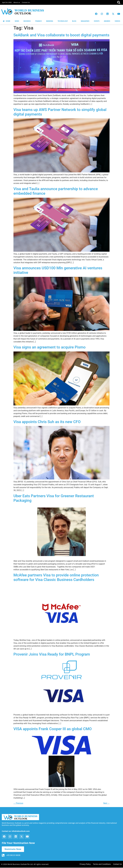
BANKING (50, 21)
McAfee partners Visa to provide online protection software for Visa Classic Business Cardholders (56, 577)
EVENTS (97, 21)
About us (17, 2)
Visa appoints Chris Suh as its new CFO (47, 422)
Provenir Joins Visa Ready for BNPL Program (52, 654)
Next (106, 803)
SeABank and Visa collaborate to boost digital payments (61, 35)
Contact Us (26, 2)
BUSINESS (27, 21)
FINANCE (38, 21)
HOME (7, 21)
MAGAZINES (85, 21)
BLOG (74, 21)
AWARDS (107, 21)
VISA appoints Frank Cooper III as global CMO (53, 729)
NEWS (17, 21)
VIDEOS (117, 21)
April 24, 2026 (7, 2)
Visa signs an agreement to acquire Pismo (49, 347)
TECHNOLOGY (63, 21)
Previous (18, 803)
